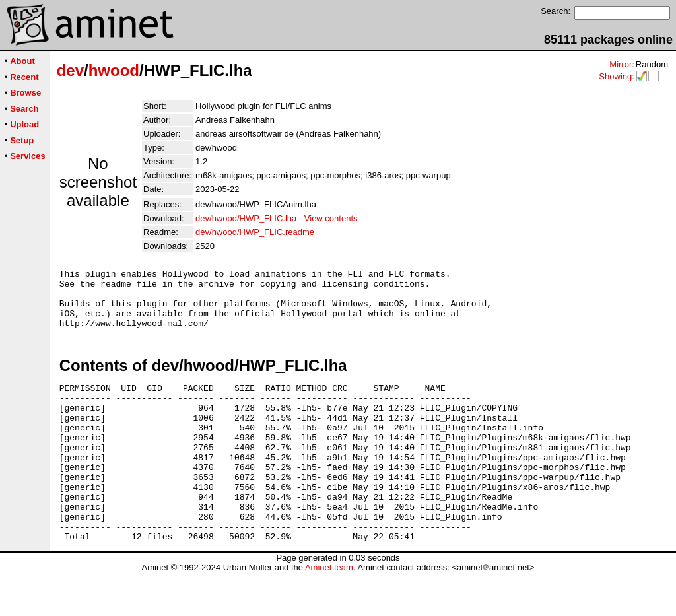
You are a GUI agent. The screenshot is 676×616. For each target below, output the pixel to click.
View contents (331, 218)
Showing (615, 76)
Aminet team (329, 611)
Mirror (621, 64)
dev (70, 70)
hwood (114, 70)
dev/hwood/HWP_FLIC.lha (246, 218)
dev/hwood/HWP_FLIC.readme (255, 232)
